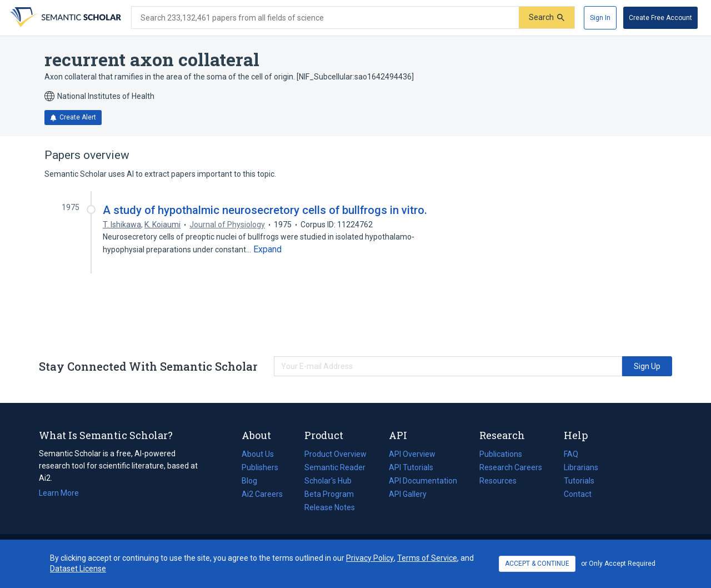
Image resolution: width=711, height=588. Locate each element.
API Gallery (408, 494)
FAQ (571, 454)
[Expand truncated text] (267, 250)
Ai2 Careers (262, 494)
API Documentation (423, 481)
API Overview (412, 454)
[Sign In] (600, 18)
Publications (501, 454)
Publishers (260, 467)
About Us (258, 454)
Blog (254, 481)
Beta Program (329, 494)
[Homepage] (64, 18)
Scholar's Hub (328, 481)
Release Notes (330, 507)
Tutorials (579, 481)
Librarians (581, 467)
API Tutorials (411, 467)
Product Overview (336, 454)
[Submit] (547, 18)
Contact (578, 494)
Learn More (59, 493)
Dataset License (78, 569)
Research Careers (511, 467)
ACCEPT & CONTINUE (537, 564)
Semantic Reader (335, 467)
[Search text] (325, 18)
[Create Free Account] (660, 18)
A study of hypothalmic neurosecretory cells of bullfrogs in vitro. (265, 210)
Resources (498, 481)
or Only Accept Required (618, 564)
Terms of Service (427, 558)
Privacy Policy (370, 558)
